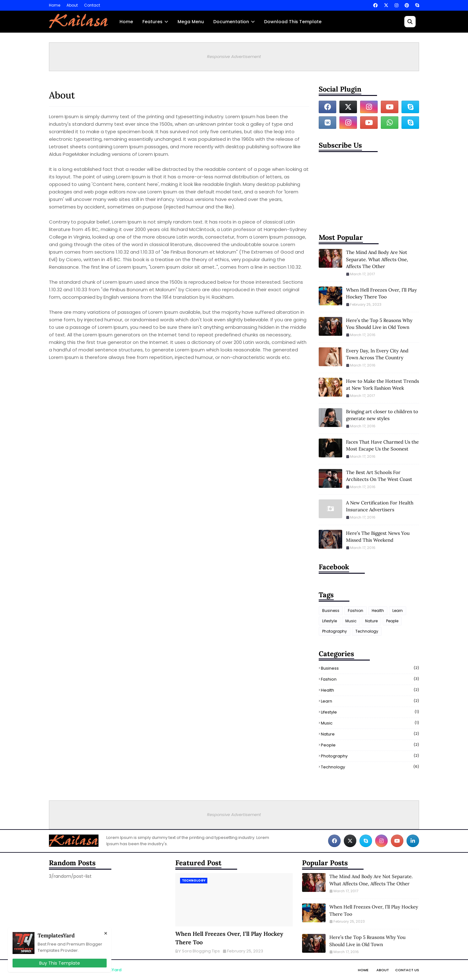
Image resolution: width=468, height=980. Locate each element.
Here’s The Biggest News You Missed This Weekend (378, 537)
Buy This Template (60, 963)
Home (55, 5)
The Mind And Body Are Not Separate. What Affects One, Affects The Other (377, 259)
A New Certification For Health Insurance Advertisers (380, 506)
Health (378, 611)
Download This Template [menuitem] (293, 22)
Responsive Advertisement (234, 57)
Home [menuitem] (126, 22)
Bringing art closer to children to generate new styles (382, 415)
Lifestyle (330, 621)
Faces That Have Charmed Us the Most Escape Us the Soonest (382, 445)
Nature (371, 621)
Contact (92, 5)
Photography (335, 631)
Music (351, 621)
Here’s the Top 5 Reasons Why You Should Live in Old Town (379, 324)
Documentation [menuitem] (231, 22)
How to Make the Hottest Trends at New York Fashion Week (383, 385)
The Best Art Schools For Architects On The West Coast (379, 476)
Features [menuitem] (152, 22)
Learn (398, 611)
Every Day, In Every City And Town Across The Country (377, 354)
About (72, 5)
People (392, 621)
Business (331, 611)
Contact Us (407, 970)
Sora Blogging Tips (201, 951)
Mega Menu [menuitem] (191, 22)
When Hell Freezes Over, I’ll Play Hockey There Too (381, 293)
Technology (367, 631)
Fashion (356, 611)
